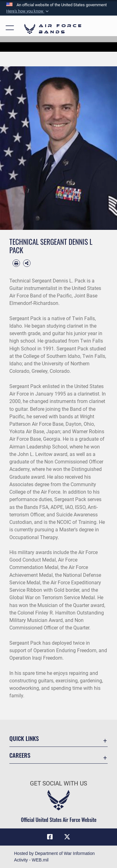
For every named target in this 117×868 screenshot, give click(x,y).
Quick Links (24, 738)
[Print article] (16, 263)
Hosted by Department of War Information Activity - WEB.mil (54, 857)
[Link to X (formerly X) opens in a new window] (67, 837)
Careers (20, 755)
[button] (28, 11)
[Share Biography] (27, 263)
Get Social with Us (58, 783)
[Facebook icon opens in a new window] (50, 837)
